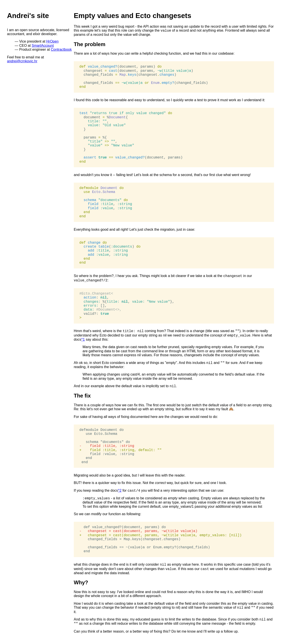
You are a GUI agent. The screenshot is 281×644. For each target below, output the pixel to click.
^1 (83, 339)
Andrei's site (28, 16)
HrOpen (52, 41)
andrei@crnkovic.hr (22, 61)
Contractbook (61, 49)
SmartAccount (43, 46)
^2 (120, 491)
